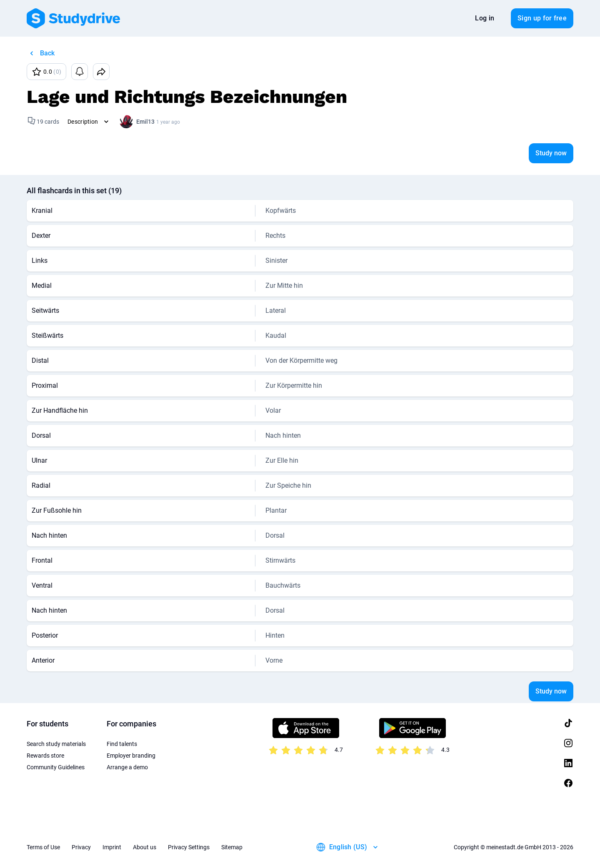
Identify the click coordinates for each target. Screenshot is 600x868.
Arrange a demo (127, 767)
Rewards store (45, 756)
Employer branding (131, 756)
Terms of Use (43, 847)
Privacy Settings (189, 847)
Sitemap (232, 847)
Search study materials (56, 744)
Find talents (122, 744)
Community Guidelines (56, 767)
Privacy (81, 847)
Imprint (112, 847)
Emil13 (145, 122)
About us (145, 847)
